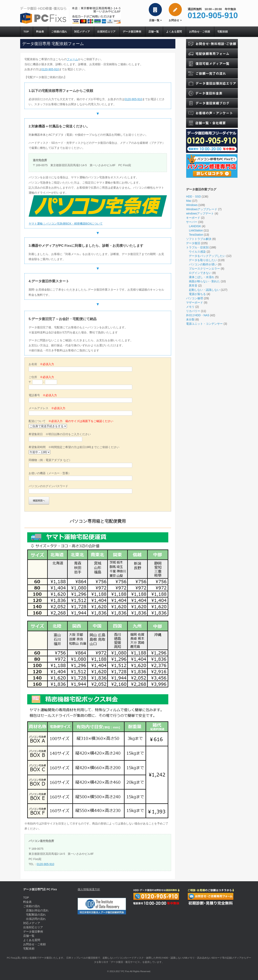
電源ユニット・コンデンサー (204, 324)
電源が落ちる (197, 294)
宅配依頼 (224, 32)
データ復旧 (193, 244)
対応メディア (83, 32)
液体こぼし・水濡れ (202, 277)
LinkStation (196, 231)
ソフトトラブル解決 (199, 239)
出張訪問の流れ (36, 919)
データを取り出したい (203, 260)
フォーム (72, 59)
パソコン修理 (195, 299)
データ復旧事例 (133, 32)
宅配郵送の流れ (36, 915)
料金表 (40, 32)
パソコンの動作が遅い (203, 265)
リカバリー (193, 311)
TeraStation (196, 235)
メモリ (190, 307)
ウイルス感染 (197, 252)
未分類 (190, 320)
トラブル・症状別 (197, 248)
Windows (192, 205)
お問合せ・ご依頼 (201, 32)
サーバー (192, 222)
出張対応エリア (107, 32)
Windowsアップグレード (202, 210)
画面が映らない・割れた (204, 282)
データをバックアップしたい (207, 256)
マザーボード (195, 303)
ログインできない (200, 273)
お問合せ (175, 20)
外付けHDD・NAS (198, 316)
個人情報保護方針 (89, 890)
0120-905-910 (50, 69)
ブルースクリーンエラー (204, 269)
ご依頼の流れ (59, 32)
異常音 (193, 286)
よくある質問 (175, 32)
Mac (189, 201)
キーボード (193, 218)
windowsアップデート (200, 214)
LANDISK (195, 227)
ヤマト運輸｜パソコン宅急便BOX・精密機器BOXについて (66, 224)
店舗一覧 (155, 20)
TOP (26, 32)
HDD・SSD (193, 197)
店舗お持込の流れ (37, 911)
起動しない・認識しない (204, 290)
